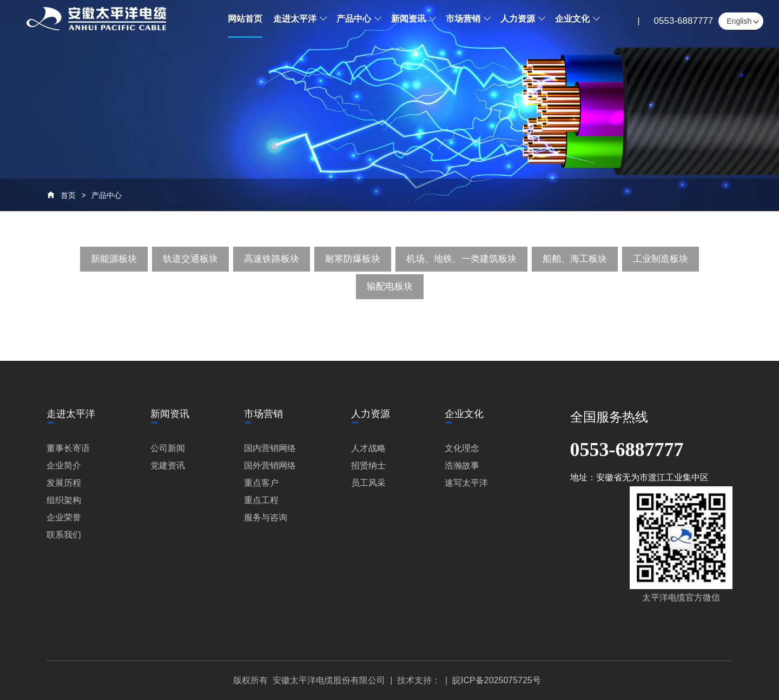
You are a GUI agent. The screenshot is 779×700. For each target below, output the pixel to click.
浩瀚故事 (462, 465)
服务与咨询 (266, 517)
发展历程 (64, 483)
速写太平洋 (466, 483)
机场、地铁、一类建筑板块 (461, 259)
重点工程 (261, 500)
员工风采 (368, 483)
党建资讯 (168, 465)
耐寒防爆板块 (353, 259)
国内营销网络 (270, 448)
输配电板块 (390, 286)
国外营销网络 (270, 465)
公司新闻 (168, 448)
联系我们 (64, 535)
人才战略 (368, 448)
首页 (68, 195)
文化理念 (462, 448)
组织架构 (64, 500)
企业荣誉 (64, 517)
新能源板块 (114, 259)
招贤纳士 (368, 465)
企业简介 (64, 465)
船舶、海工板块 (575, 259)
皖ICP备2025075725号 (497, 680)
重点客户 (261, 483)
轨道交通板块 (190, 259)
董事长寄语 (68, 448)
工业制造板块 (661, 259)
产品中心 (107, 195)
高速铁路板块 (272, 259)
